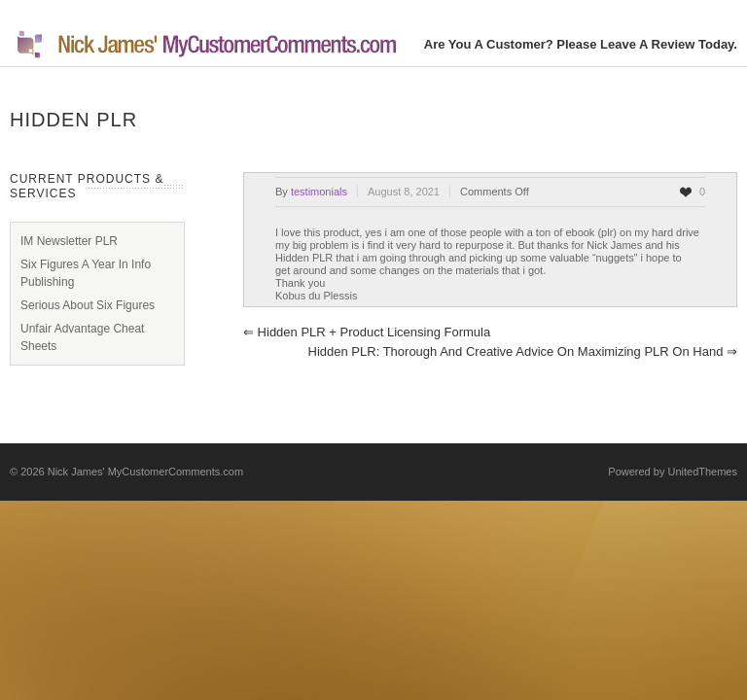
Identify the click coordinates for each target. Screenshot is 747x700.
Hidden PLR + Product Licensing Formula (367, 332)
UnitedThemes (702, 472)
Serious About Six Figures (88, 305)
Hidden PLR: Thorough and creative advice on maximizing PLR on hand (523, 351)
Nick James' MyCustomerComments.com (145, 472)
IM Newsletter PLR (69, 241)
